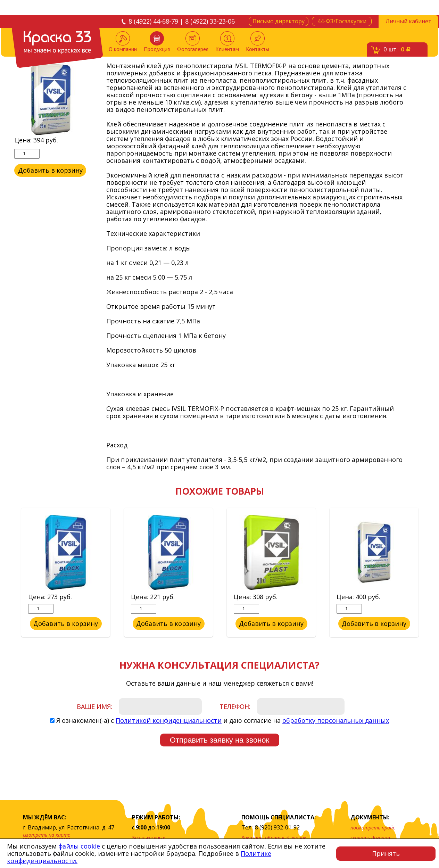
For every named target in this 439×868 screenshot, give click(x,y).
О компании (123, 42)
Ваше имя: (94, 706)
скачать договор (370, 838)
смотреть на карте (47, 835)
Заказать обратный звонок (274, 838)
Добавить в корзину (50, 170)
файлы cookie (79, 846)
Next (430, 573)
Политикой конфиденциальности (169, 720)
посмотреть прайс (373, 828)
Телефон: (235, 706)
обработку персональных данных (336, 720)
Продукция (157, 42)
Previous (9, 573)
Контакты (258, 42)
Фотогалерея (193, 42)
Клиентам (227, 42)
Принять (386, 853)
